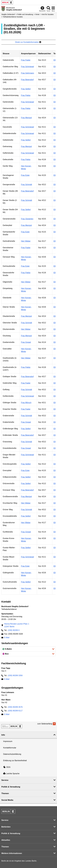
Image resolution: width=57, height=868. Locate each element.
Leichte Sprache (11, 774)
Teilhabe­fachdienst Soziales (13, 17)
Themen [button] (5, 793)
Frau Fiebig (26, 95)
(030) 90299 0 (14, 630)
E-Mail (7, 638)
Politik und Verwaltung (25, 14)
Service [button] (5, 780)
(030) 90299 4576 (15, 707)
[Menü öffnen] (53, 9)
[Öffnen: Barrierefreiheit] (42, 9)
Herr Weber (26, 241)
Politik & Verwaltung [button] (11, 787)
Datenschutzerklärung (12, 754)
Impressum (8, 741)
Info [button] (3, 735)
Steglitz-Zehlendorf (8, 14)
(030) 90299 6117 (15, 711)
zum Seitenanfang (45, 724)
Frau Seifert (26, 89)
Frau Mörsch (26, 403)
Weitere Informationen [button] (12, 853)
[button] (28, 649)
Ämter (37, 14)
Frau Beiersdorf (27, 80)
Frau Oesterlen (27, 219)
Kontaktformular (10, 748)
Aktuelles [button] (6, 840)
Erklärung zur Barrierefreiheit (15, 761)
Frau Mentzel (26, 118)
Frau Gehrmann (28, 73)
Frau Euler (25, 175)
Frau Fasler (26, 60)
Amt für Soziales (48, 14)
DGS (7, 767)
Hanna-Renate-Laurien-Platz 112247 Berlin (17, 625)
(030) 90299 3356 (15, 675)
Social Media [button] (7, 800)
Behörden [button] (6, 827)
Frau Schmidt (26, 185)
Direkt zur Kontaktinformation (28, 42)
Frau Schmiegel (27, 67)
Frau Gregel (26, 342)
